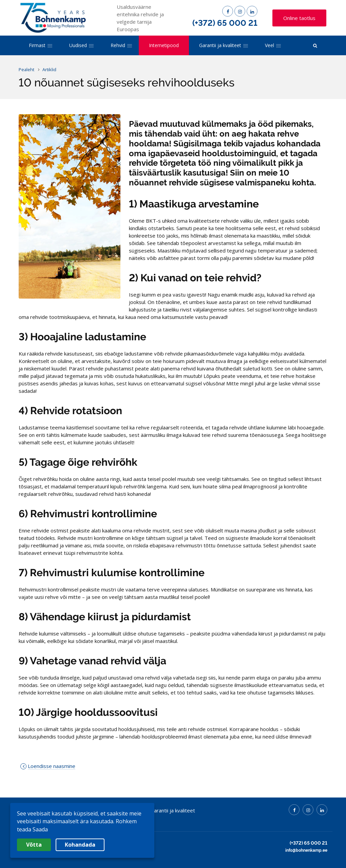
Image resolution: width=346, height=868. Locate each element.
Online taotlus (299, 18)
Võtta (34, 845)
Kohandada (80, 845)
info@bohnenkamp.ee (306, 850)
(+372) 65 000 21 (225, 23)
